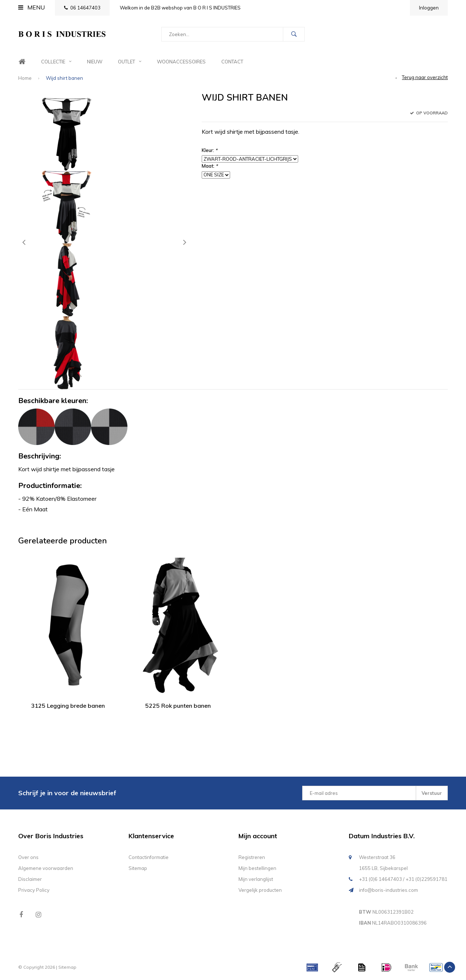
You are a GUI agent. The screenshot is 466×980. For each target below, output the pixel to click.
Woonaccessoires (181, 62)
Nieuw (95, 62)
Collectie (56, 62)
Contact (232, 62)
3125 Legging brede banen (68, 706)
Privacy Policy (34, 890)
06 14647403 (82, 8)
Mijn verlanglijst (256, 879)
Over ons (28, 857)
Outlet (130, 62)
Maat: (210, 166)
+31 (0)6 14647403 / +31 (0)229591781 (403, 879)
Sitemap (138, 868)
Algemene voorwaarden (46, 868)
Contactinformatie (149, 857)
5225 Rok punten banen (178, 706)
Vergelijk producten (260, 890)
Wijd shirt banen (64, 78)
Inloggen (429, 8)
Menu (31, 7)
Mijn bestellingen (257, 868)
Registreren (252, 857)
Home (22, 62)
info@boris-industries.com (388, 890)
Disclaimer (30, 879)
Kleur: (210, 150)
